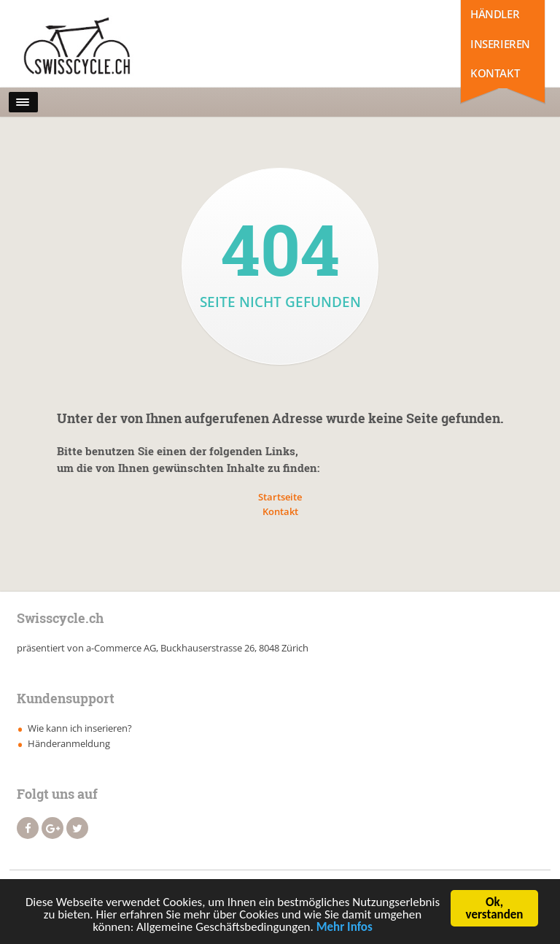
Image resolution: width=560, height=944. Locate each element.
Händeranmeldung (69, 743)
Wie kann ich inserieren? (80, 728)
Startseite (280, 497)
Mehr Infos (345, 929)
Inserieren (500, 44)
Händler (495, 14)
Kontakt (495, 73)
